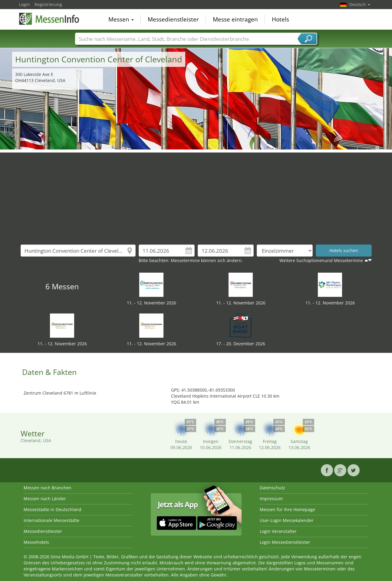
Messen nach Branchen (48, 488)
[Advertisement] (196, 195)
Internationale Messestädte (51, 520)
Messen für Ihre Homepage (287, 509)
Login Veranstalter (278, 531)
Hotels (280, 19)
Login (25, 4)
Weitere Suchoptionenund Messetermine (321, 260)
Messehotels (36, 542)
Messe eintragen (235, 19)
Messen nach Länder (45, 499)
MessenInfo (49, 19)
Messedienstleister (173, 19)
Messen (121, 19)
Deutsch (360, 4)
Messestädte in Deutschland (53, 509)
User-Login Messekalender (287, 520)
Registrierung (48, 4)
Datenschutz (272, 488)
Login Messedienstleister (285, 542)
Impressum (271, 499)
